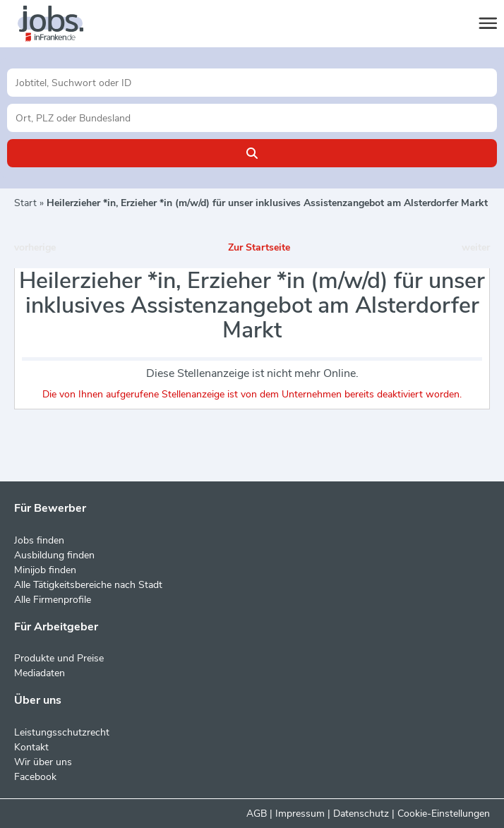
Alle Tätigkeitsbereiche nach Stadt (88, 585)
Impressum (300, 814)
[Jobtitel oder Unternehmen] (252, 83)
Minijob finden (45, 570)
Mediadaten (40, 673)
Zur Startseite (259, 247)
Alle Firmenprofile (53, 600)
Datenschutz (361, 814)
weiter (476, 247)
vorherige (35, 247)
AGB (257, 814)
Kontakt (31, 747)
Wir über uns (43, 762)
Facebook (35, 777)
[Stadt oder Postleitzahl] (252, 118)
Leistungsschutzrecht (62, 732)
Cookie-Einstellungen (444, 814)
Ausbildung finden (54, 555)
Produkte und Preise (59, 658)
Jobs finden (39, 540)
